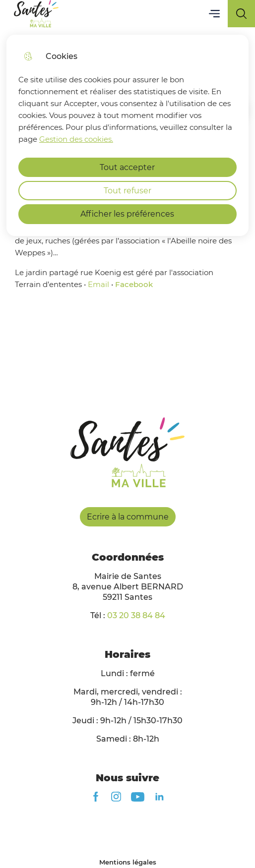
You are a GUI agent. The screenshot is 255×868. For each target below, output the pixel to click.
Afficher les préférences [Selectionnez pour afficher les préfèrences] (127, 214)
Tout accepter (127, 167)
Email (98, 284)
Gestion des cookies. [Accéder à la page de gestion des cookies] (76, 139)
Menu (214, 14)
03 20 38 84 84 (136, 615)
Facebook (134, 284)
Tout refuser (127, 191)
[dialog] (127, 135)
